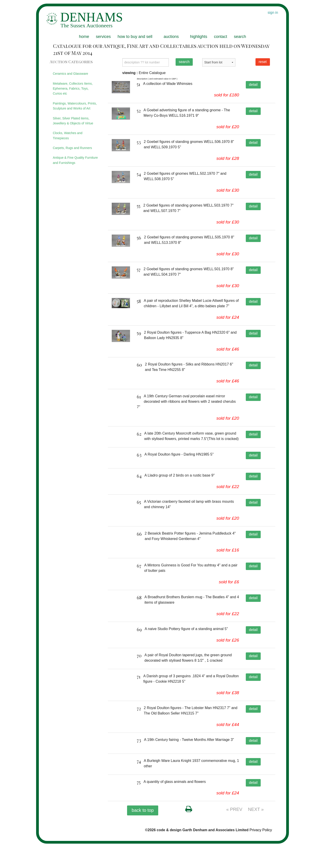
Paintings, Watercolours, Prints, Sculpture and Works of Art (75, 106)
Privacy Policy (261, 854)
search (240, 37)
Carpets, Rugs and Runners (72, 148)
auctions (171, 37)
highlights (199, 37)
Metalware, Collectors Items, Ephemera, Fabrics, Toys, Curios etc (73, 89)
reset (263, 62)
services (103, 37)
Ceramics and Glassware (70, 74)
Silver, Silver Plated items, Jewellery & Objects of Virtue (73, 121)
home (84, 37)
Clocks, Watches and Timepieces (68, 135)
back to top (143, 834)
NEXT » (256, 833)
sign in (273, 13)
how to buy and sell (135, 37)
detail (253, 85)
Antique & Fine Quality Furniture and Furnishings (75, 160)
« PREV (234, 833)
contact (221, 37)
